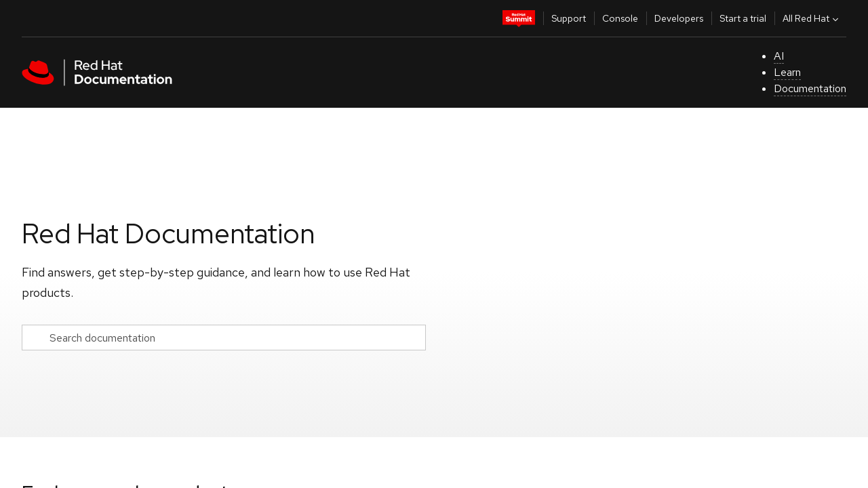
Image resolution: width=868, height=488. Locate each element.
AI (779, 56)
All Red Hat (812, 18)
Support (569, 18)
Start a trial (743, 18)
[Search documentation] (224, 338)
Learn (787, 72)
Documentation (810, 88)
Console (620, 18)
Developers (679, 18)
